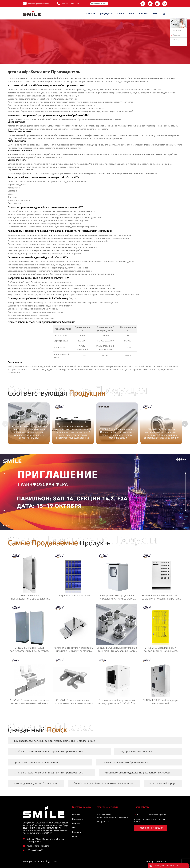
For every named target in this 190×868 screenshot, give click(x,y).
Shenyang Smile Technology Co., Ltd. (34, 303)
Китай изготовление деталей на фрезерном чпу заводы (137, 773)
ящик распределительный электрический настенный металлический (54, 741)
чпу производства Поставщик (137, 751)
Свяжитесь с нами (99, 4)
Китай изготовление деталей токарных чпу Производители (48, 751)
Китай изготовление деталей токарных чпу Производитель (48, 773)
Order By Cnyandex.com (156, 861)
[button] (185, 424)
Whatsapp (176, 40)
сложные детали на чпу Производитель (125, 762)
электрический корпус (162, 783)
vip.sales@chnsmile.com (39, 4)
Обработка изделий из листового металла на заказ (103, 783)
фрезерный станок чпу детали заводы (36, 762)
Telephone (176, 35)
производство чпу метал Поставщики (35, 783)
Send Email (176, 30)
